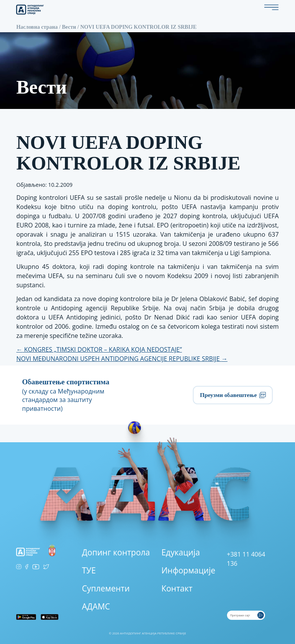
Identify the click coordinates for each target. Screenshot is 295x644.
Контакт (177, 588)
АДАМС (96, 606)
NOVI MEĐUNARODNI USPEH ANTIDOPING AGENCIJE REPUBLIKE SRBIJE (122, 359)
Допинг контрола (116, 552)
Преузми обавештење (233, 395)
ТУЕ (89, 570)
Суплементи (106, 588)
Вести (69, 27)
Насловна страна (37, 27)
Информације (188, 570)
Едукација (181, 552)
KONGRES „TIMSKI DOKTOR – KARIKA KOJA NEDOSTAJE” (99, 349)
